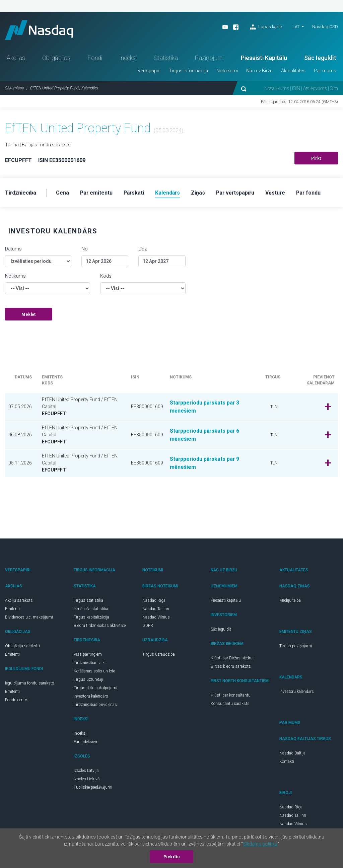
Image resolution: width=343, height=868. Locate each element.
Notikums (15, 277)
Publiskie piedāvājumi (93, 788)
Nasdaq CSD (325, 27)
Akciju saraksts (19, 601)
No (85, 249)
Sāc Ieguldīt (320, 58)
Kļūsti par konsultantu (231, 696)
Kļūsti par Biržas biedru (232, 659)
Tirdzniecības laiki (90, 663)
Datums (13, 249)
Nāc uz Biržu (259, 71)
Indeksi (128, 58)
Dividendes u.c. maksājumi (29, 618)
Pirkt (316, 159)
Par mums (325, 71)
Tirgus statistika (88, 601)
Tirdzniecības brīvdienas (95, 705)
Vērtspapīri (149, 71)
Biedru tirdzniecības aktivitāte (100, 626)
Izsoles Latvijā (86, 771)
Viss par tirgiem (88, 655)
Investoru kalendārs (91, 697)
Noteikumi (227, 71)
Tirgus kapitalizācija (91, 618)
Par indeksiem (86, 742)
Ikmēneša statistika (91, 609)
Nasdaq (40, 30)
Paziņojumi (209, 58)
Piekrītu (172, 857)
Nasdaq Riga (154, 601)
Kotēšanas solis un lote (94, 672)
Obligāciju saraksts (22, 647)
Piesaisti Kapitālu (264, 58)
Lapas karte (266, 27)
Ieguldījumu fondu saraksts (30, 684)
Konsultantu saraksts (230, 704)
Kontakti (287, 762)
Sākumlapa (14, 89)
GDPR (148, 626)
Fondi (95, 58)
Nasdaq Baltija (292, 754)
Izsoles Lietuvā (87, 780)
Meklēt (28, 315)
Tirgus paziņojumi (296, 647)
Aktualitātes (293, 71)
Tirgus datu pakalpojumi (95, 689)
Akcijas (16, 58)
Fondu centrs (17, 701)
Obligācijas (56, 58)
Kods (106, 277)
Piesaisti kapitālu (226, 601)
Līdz (143, 249)
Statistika (166, 58)
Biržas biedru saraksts (231, 667)
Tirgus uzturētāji (88, 680)
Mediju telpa (290, 601)
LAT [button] (296, 27)
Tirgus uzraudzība (159, 655)
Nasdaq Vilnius (156, 618)
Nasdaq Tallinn (156, 609)
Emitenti (12, 609)
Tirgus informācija (188, 71)
